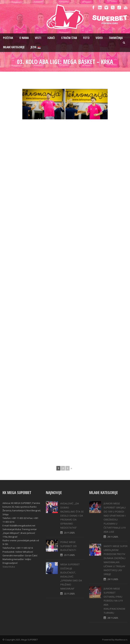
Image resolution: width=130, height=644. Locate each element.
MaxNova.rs (121, 640)
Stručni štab (69, 38)
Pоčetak (8, 38)
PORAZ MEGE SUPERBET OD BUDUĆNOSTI (68, 546)
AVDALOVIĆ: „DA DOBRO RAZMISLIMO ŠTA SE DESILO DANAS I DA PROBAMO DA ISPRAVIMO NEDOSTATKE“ (72, 516)
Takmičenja (116, 38)
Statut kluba (9, 567)
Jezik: (36, 47)
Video (99, 38)
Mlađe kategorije (14, 47)
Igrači (51, 38)
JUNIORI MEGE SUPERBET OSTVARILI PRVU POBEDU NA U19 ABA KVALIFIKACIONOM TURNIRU (114, 601)
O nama (24, 38)
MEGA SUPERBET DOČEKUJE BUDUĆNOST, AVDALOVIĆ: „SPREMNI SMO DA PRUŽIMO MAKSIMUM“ (71, 576)
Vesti (38, 38)
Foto (86, 38)
